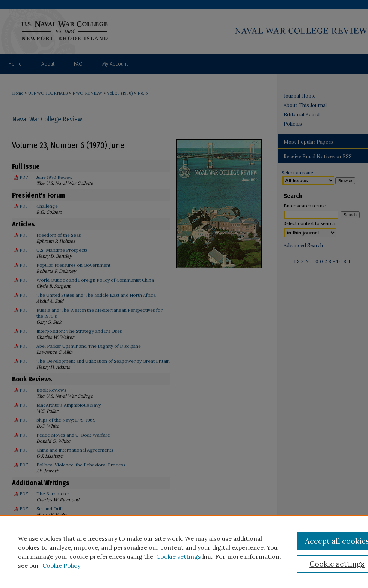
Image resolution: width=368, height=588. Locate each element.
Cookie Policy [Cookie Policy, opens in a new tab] (61, 565)
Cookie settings (179, 556)
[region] (184, 552)
